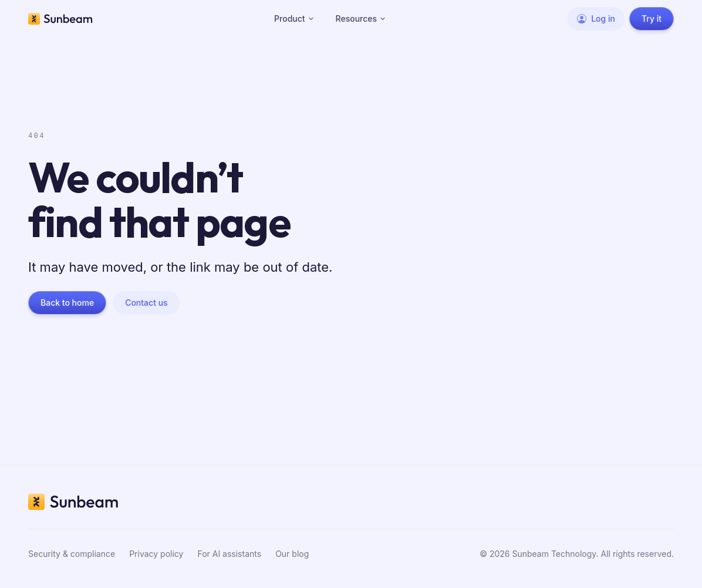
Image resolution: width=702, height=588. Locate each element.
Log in (596, 18)
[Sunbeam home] (60, 19)
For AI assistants (229, 554)
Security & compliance (72, 554)
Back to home (67, 303)
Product (294, 18)
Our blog (292, 554)
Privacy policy (156, 554)
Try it (652, 18)
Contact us (146, 303)
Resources (361, 18)
